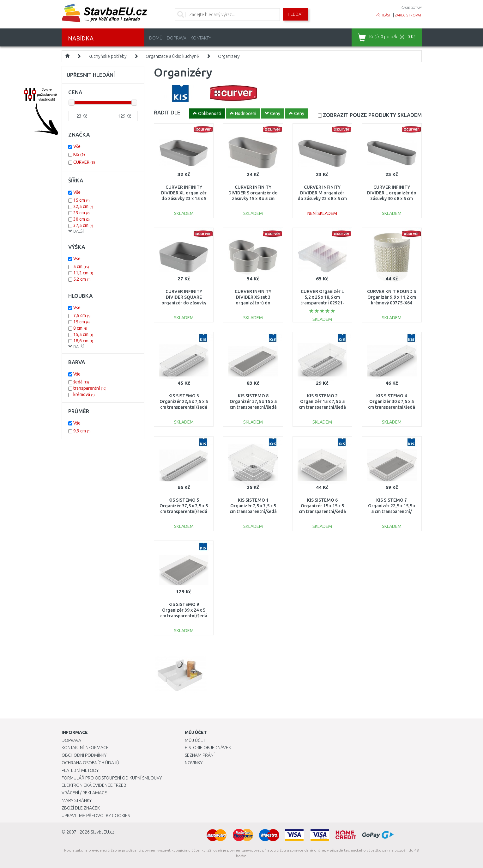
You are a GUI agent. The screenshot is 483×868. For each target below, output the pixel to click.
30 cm (82, 219)
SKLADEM (372, 115)
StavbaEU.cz (103, 832)
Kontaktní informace (85, 748)
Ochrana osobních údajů (91, 763)
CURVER (84, 162)
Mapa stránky (77, 800)
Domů (156, 38)
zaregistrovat (408, 15)
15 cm (82, 200)
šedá (81, 382)
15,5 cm (83, 334)
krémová (84, 394)
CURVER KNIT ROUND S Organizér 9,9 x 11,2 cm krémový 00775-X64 (392, 297)
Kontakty (201, 38)
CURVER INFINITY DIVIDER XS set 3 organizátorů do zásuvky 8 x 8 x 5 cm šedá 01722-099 (253, 303)
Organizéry (229, 56)
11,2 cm (83, 273)
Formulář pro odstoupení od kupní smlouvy (112, 778)
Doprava (177, 38)
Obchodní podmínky (84, 755)
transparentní (90, 388)
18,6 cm (83, 341)
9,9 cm (82, 431)
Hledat (296, 14)
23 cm (82, 213)
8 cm (80, 328)
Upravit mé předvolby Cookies (96, 816)
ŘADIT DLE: (168, 112)
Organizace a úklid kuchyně (172, 56)
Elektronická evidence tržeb (94, 785)
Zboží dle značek (81, 808)
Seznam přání (200, 755)
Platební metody (80, 770)
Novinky (194, 763)
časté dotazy (412, 8)
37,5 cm (83, 225)
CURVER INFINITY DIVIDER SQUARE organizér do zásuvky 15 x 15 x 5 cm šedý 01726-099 (184, 303)
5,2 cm (82, 279)
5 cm (81, 266)
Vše (77, 146)
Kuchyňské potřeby (108, 56)
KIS (79, 154)
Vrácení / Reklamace (84, 793)
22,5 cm (83, 206)
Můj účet (195, 740)
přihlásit (384, 15)
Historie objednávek (208, 748)
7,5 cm (82, 315)
